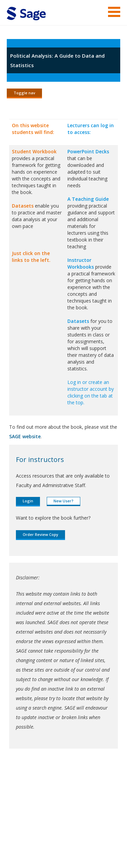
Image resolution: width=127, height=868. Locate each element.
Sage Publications (45, 807)
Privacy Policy (35, 843)
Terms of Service (25, 833)
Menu (114, 12)
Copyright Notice (67, 833)
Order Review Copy (40, 534)
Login (28, 501)
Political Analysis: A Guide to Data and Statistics (57, 60)
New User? (63, 501)
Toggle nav (24, 93)
